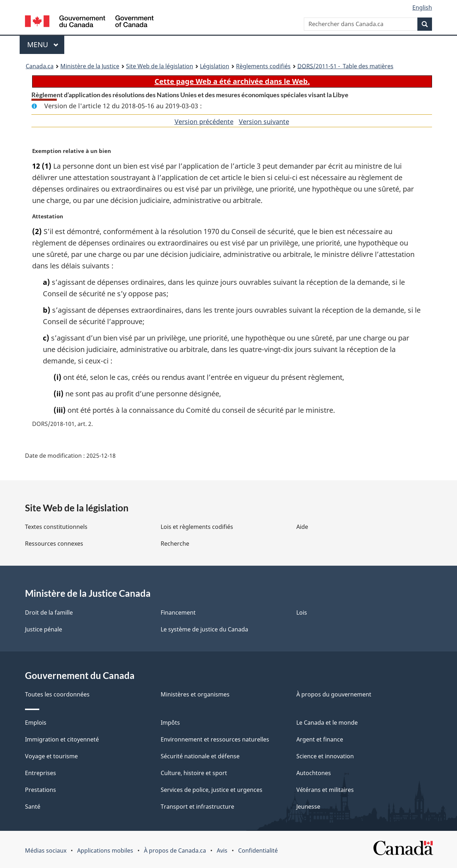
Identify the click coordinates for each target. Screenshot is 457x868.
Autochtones (314, 773)
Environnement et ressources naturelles (215, 739)
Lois (302, 612)
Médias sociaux (46, 850)
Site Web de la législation (160, 66)
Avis (222, 850)
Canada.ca (40, 66)
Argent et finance (320, 739)
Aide (302, 527)
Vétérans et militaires (325, 790)
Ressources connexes (54, 544)
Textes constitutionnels (56, 527)
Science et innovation (325, 756)
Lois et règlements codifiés (197, 527)
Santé (33, 807)
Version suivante (264, 121)
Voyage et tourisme (51, 756)
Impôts (170, 723)
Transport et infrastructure (197, 807)
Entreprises (41, 773)
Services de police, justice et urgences (212, 790)
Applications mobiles (105, 850)
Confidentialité (258, 850)
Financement (178, 612)
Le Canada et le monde (327, 723)
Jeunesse (308, 807)
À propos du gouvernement (334, 694)
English (422, 8)
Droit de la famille (49, 612)
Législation (215, 66)
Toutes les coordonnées (57, 694)
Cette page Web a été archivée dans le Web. (232, 81)
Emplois (36, 723)
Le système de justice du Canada (204, 629)
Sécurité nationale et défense (200, 756)
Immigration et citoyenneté (62, 739)
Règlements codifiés (263, 66)
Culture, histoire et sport (194, 773)
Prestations (41, 790)
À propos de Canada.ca (175, 850)
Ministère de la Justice (90, 66)
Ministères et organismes (195, 694)
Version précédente (204, 121)
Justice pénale (44, 629)
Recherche (175, 544)
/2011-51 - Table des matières (345, 66)
